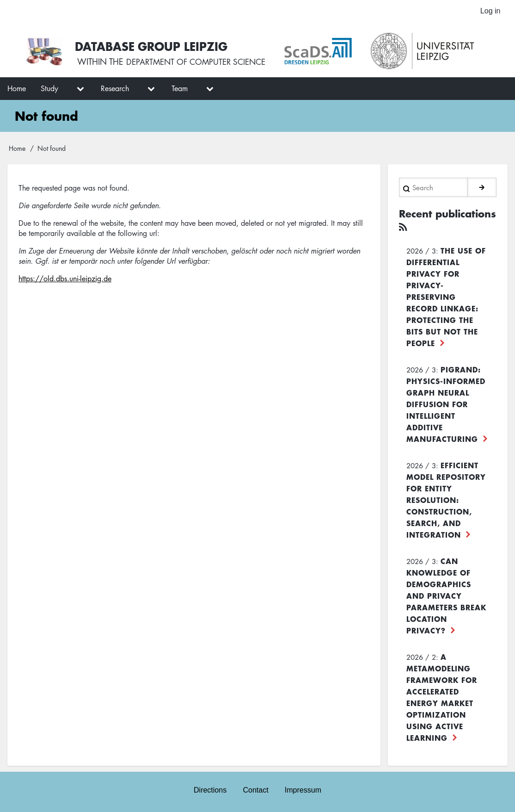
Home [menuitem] (17, 89)
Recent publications (432, 220)
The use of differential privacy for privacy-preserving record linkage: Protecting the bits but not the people (446, 296)
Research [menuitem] (115, 89)
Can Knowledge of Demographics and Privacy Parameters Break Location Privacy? (446, 595)
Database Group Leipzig (153, 46)
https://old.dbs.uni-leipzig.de (65, 279)
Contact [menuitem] (255, 790)
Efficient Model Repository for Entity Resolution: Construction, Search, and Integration (446, 499)
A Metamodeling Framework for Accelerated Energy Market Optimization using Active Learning (442, 697)
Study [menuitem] (49, 89)
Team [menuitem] (180, 89)
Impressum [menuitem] (303, 790)
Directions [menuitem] (210, 790)
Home (17, 149)
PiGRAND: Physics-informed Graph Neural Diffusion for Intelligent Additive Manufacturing (446, 403)
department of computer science (201, 63)
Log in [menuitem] (490, 11)
